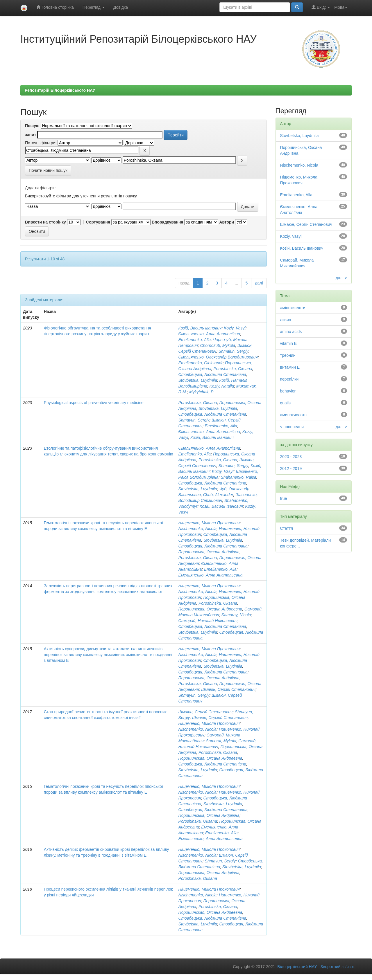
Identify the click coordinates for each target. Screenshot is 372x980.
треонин (288, 355)
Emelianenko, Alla (195, 340)
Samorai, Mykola (221, 741)
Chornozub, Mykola (218, 345)
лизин (286, 320)
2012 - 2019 (291, 469)
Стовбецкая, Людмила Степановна (213, 546)
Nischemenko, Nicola (198, 529)
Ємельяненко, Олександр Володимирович (218, 357)
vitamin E (289, 343)
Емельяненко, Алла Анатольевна (211, 575)
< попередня (292, 427)
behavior (288, 391)
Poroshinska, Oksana (233, 369)
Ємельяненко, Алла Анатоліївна (209, 334)
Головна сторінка (55, 7)
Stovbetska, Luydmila (198, 380)
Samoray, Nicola (236, 615)
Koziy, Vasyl (235, 328)
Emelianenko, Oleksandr (201, 363)
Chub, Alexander (218, 495)
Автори (227, 222)
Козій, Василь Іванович (200, 328)
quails (286, 403)
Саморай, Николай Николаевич (208, 621)
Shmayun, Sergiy (194, 420)
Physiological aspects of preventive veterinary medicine (94, 403)
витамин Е (290, 367)
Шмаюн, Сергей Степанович (220, 718)
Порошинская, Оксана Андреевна (210, 609)
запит (31, 135)
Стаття (287, 528)
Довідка (121, 7)
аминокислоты (294, 415)
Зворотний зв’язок (338, 967)
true (284, 498)
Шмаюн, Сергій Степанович (228, 689)
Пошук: (32, 126)
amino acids (291, 332)
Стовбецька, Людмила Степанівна (212, 374)
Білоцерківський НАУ (297, 967)
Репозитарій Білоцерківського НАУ (60, 90)
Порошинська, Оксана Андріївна (209, 552)
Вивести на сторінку (45, 222)
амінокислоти (293, 308)
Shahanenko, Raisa (238, 477)
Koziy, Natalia (222, 386)
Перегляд (94, 7)
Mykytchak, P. (202, 392)
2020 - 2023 (291, 457)
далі (259, 283)
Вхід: (321, 7)
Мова (341, 7)
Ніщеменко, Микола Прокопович (209, 523)
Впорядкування (168, 222)
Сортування (98, 222)
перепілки (289, 379)
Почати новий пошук (48, 170)
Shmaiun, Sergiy (234, 351)
